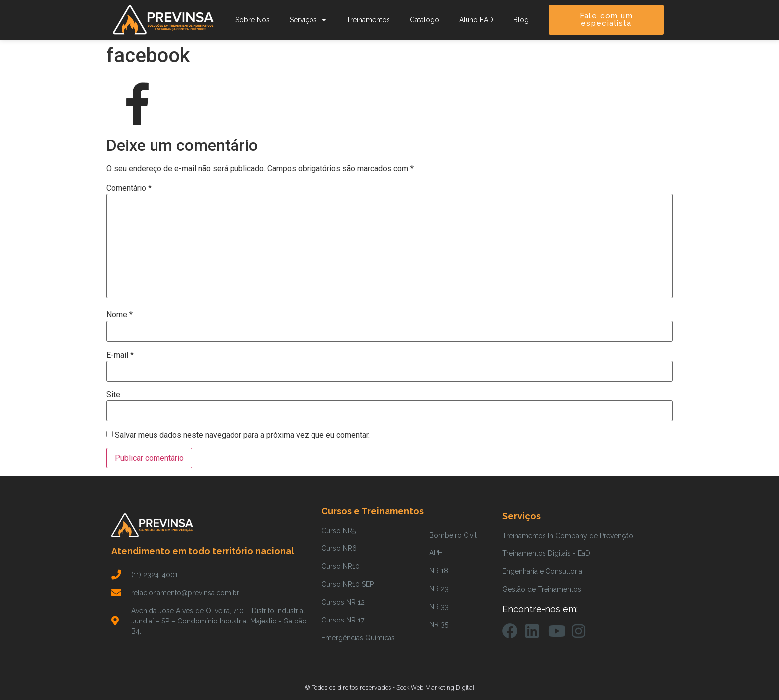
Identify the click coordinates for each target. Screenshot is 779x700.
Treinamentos (368, 20)
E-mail (120, 355)
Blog (521, 20)
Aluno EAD (476, 20)
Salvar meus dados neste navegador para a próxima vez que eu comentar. (242, 435)
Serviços (308, 20)
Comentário (129, 188)
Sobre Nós (253, 20)
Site (113, 395)
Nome (119, 315)
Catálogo (425, 20)
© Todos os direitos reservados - (351, 687)
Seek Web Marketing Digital (435, 687)
